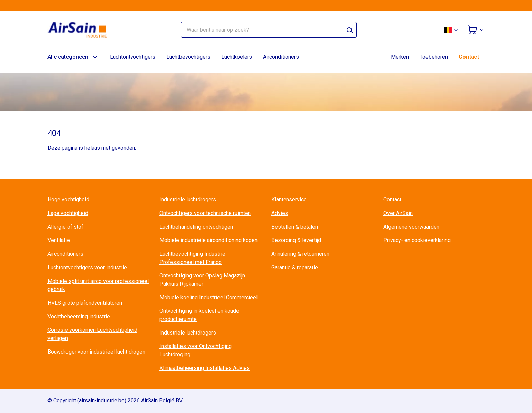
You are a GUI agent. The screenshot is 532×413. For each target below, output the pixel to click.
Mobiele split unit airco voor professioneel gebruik (98, 285)
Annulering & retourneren (300, 254)
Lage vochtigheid (68, 213)
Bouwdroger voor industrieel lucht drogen (96, 352)
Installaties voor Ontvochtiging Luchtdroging (196, 350)
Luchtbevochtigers (188, 57)
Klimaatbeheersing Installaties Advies (205, 368)
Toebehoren (434, 57)
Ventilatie (59, 240)
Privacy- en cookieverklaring (417, 240)
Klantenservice (289, 200)
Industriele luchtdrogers (188, 200)
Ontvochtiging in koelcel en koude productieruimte (199, 315)
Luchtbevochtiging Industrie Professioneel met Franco (192, 258)
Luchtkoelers (237, 57)
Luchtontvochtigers (133, 57)
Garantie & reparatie (295, 267)
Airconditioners (281, 57)
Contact (469, 57)
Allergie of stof (65, 227)
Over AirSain (398, 213)
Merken (400, 57)
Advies (280, 213)
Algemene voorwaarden (411, 227)
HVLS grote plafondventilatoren (85, 303)
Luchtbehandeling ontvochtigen (196, 227)
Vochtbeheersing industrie (79, 316)
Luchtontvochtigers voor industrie (87, 267)
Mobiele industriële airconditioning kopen (208, 240)
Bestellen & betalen (295, 227)
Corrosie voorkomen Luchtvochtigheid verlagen (92, 334)
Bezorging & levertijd (296, 240)
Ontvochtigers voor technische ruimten (205, 213)
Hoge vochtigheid (68, 200)
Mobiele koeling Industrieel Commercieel (208, 297)
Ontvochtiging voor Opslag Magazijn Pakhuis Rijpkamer (202, 280)
